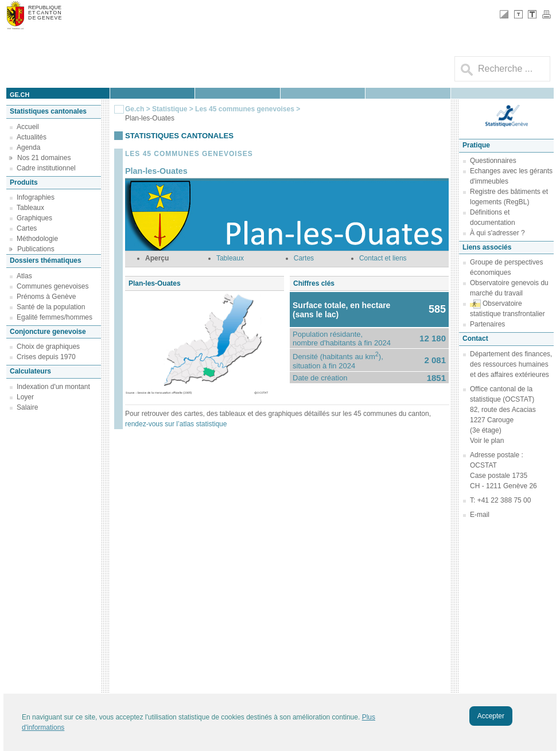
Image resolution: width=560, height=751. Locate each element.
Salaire (27, 407)
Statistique (170, 109)
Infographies (36, 197)
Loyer (25, 397)
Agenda (28, 147)
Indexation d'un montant (53, 387)
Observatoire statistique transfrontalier (507, 309)
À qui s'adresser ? (497, 233)
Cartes (27, 228)
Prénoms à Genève (46, 297)
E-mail (480, 515)
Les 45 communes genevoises (245, 109)
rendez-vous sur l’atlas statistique (176, 424)
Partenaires (487, 324)
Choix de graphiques (48, 347)
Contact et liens (383, 258)
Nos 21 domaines (44, 158)
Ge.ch (135, 109)
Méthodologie (37, 239)
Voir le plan (487, 441)
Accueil (28, 127)
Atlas (24, 276)
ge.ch (20, 95)
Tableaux (30, 208)
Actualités (32, 137)
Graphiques (34, 218)
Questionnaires (493, 161)
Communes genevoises (52, 286)
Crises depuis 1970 (46, 357)
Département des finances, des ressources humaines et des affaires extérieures (511, 364)
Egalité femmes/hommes (55, 317)
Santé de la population (51, 307)
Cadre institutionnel (46, 168)
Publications (36, 249)
